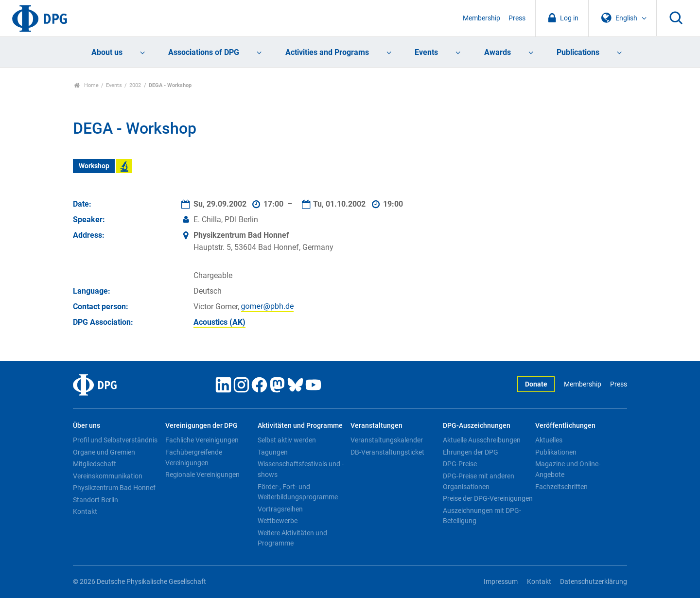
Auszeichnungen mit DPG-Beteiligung (482, 516)
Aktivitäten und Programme (300, 426)
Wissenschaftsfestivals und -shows (301, 469)
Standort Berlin (96, 500)
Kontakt (85, 511)
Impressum (501, 582)
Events (426, 52)
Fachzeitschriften (561, 487)
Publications (578, 52)
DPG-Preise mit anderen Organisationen (479, 481)
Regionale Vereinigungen (202, 475)
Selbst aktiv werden (287, 440)
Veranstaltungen (376, 426)
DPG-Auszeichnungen (477, 426)
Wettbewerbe (278, 521)
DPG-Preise (460, 464)
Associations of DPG (204, 52)
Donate (536, 384)
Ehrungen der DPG (471, 452)
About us (107, 52)
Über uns (87, 426)
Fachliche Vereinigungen (202, 440)
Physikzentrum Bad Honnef (114, 488)
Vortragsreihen (280, 509)
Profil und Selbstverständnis (115, 440)
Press (517, 18)
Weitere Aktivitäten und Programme (292, 538)
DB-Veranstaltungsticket (387, 452)
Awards (498, 52)
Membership (481, 18)
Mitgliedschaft (95, 464)
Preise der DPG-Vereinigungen (488, 498)
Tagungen (273, 452)
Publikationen (556, 452)
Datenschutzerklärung (594, 582)
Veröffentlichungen (565, 426)
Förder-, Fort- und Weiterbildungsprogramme (298, 492)
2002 (135, 85)
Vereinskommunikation (108, 476)
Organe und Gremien (104, 452)
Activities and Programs (327, 52)
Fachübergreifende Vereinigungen (194, 457)
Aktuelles (549, 440)
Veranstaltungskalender (387, 440)
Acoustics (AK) (219, 322)
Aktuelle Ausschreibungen (482, 440)
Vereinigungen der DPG (201, 426)
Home (86, 85)
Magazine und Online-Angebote (568, 469)
